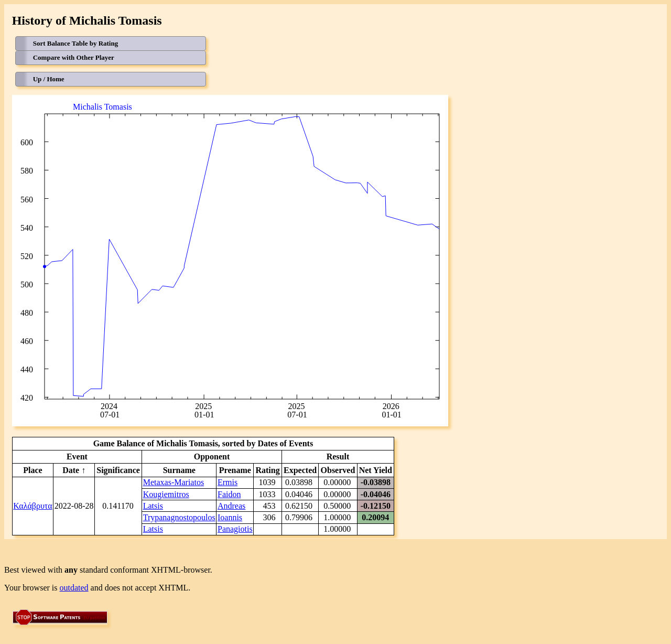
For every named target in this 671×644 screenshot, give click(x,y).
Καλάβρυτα (33, 506)
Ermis (228, 482)
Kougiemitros (166, 494)
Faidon (229, 494)
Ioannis (230, 517)
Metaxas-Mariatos (174, 482)
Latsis (153, 506)
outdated (74, 588)
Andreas (231, 506)
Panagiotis (235, 529)
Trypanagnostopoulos (179, 517)
